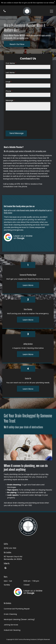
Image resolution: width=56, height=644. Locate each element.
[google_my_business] (5, 568)
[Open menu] (52, 11)
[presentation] (14, 120)
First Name (10, 63)
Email (8, 82)
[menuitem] (28, 609)
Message (9, 100)
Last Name (10, 73)
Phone (8, 91)
